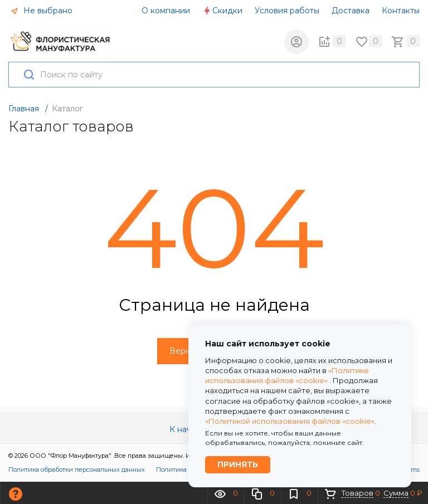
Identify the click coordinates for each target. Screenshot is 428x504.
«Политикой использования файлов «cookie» (290, 420)
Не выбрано (41, 11)
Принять (238, 464)
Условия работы (287, 11)
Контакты (401, 11)
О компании (166, 11)
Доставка (351, 11)
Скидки (222, 11)
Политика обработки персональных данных (77, 470)
